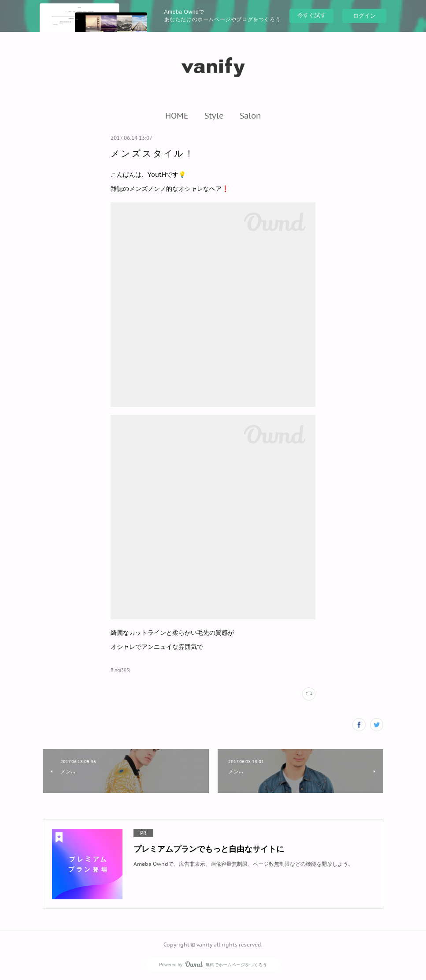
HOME (177, 116)
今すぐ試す (312, 15)
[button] (177, 116)
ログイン (364, 16)
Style (214, 116)
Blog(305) (120, 670)
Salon (250, 116)
